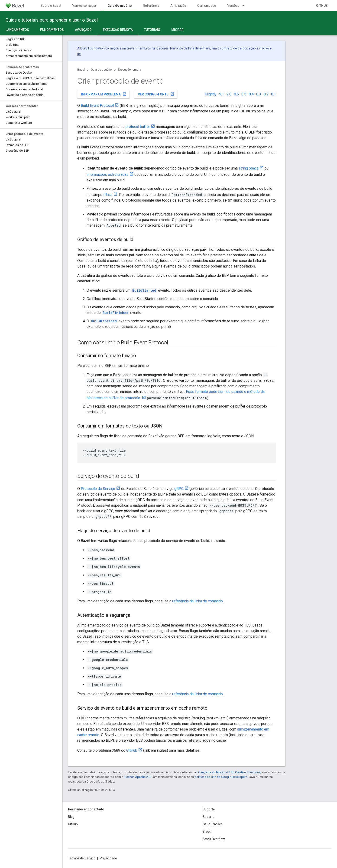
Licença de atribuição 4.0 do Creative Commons (228, 772)
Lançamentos (17, 30)
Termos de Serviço (82, 858)
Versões (233, 6)
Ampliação (178, 6)
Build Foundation (92, 48)
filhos (108, 195)
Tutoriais (152, 30)
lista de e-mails (199, 48)
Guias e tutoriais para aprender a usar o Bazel (52, 20)
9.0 (229, 94)
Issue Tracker (212, 824)
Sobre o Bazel (51, 6)
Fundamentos (52, 30)
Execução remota (130, 70)
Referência (151, 6)
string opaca (249, 168)
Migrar (177, 30)
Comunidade (207, 6)
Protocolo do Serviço (98, 489)
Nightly (211, 94)
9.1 (222, 94)
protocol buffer (138, 127)
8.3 (259, 94)
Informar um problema (104, 94)
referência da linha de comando (198, 601)
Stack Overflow (214, 839)
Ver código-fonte (156, 94)
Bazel (81, 70)
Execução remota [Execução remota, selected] (118, 30)
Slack (207, 832)
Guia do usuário (101, 70)
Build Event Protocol (97, 106)
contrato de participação (238, 48)
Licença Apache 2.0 (137, 777)
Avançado (83, 30)
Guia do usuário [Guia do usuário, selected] (120, 6)
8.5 (244, 94)
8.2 (266, 94)
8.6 (236, 94)
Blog (71, 817)
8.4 (251, 94)
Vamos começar (84, 6)
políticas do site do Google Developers (221, 777)
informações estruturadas (107, 175)
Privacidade (108, 858)
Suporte (209, 817)
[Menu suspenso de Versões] (246, 6)
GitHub (322, 6)
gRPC (179, 489)
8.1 (274, 94)
